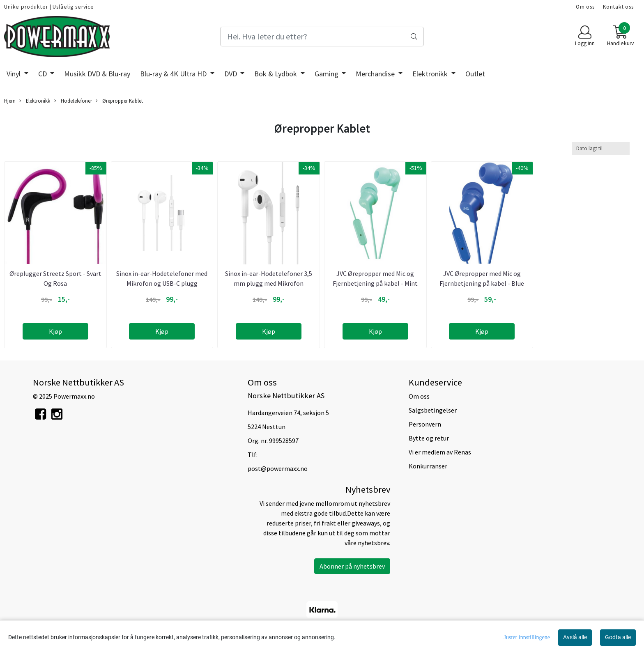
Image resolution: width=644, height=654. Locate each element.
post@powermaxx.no (278, 468)
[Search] (322, 37)
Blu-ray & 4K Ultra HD (174, 74)
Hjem (10, 101)
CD (43, 74)
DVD (231, 74)
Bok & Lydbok (276, 74)
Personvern (425, 424)
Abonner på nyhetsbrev (352, 566)
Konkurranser (428, 466)
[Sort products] (601, 148)
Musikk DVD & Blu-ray (97, 74)
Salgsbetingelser (433, 410)
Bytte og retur (429, 438)
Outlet (475, 74)
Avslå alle (575, 637)
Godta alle (618, 637)
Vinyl (14, 74)
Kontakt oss (618, 7)
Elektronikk (431, 74)
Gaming (327, 74)
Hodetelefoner (73, 101)
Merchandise (376, 74)
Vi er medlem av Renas (440, 452)
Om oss (585, 7)
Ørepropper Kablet (119, 101)
